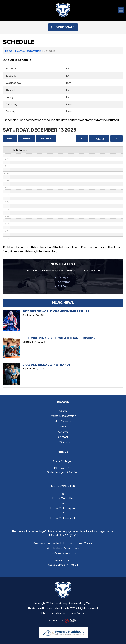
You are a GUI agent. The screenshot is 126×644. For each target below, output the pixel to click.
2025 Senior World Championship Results (56, 312)
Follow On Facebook (63, 516)
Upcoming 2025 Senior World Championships (59, 338)
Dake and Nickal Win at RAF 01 (46, 365)
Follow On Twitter (63, 496)
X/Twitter (64, 282)
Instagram (64, 278)
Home (9, 51)
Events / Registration (28, 51)
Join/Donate (64, 27)
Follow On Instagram (63, 506)
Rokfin (62, 287)
